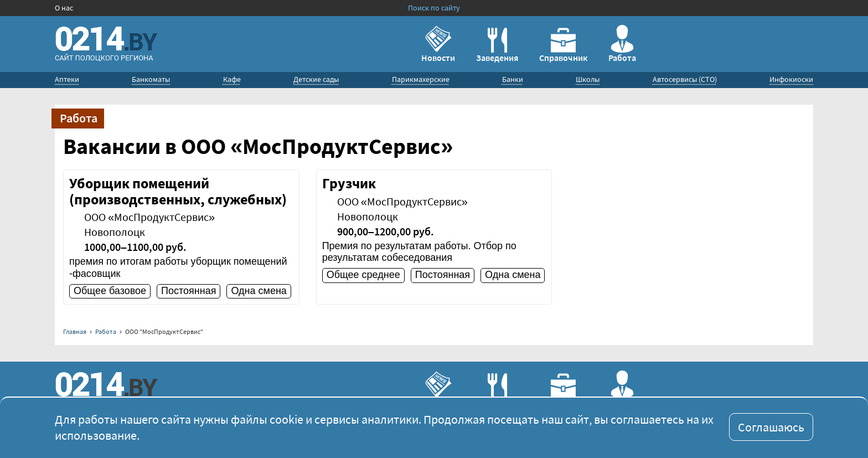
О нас (64, 8)
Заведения (497, 45)
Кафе (232, 79)
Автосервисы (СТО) (685, 79)
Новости (438, 44)
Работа (622, 44)
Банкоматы (151, 79)
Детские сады (316, 79)
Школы (588, 79)
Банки (513, 79)
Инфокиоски (791, 79)
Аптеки (67, 79)
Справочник (563, 45)
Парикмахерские (421, 79)
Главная (75, 331)
